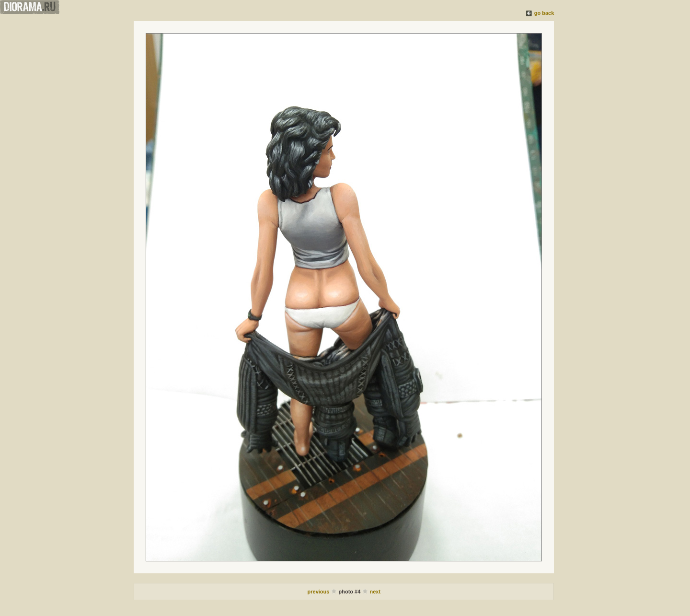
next (375, 592)
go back (544, 13)
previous (319, 592)
